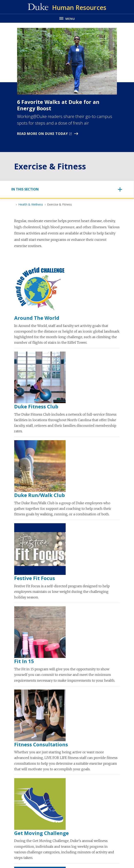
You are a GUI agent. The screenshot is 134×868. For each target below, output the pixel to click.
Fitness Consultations (41, 744)
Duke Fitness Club (36, 406)
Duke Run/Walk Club (40, 495)
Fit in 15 (24, 661)
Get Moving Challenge (41, 833)
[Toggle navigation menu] (67, 18)
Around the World (37, 318)
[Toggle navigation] (67, 189)
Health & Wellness (31, 204)
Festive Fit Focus (35, 578)
